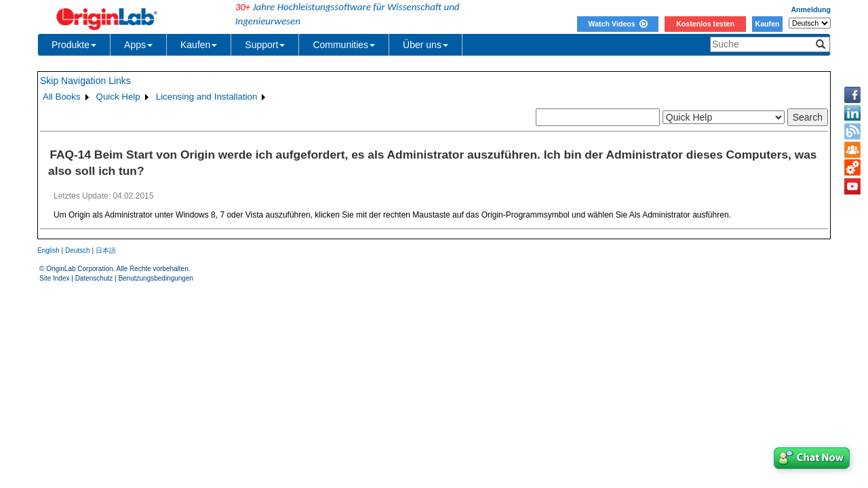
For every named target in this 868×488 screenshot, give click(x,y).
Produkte (74, 45)
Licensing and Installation (207, 97)
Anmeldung (811, 9)
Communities (344, 45)
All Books (62, 97)
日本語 (106, 250)
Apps (138, 45)
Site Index (54, 278)
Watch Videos (617, 24)
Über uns (426, 45)
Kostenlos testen (705, 24)
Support (265, 45)
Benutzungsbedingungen (156, 278)
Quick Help (118, 97)
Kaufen (767, 24)
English (48, 250)
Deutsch (78, 250)
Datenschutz (94, 278)
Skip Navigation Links (85, 81)
